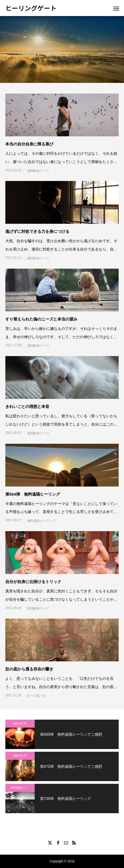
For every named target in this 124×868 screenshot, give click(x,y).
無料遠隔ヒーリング (41, 521)
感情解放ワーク (38, 171)
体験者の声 (20, 724)
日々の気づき (37, 696)
